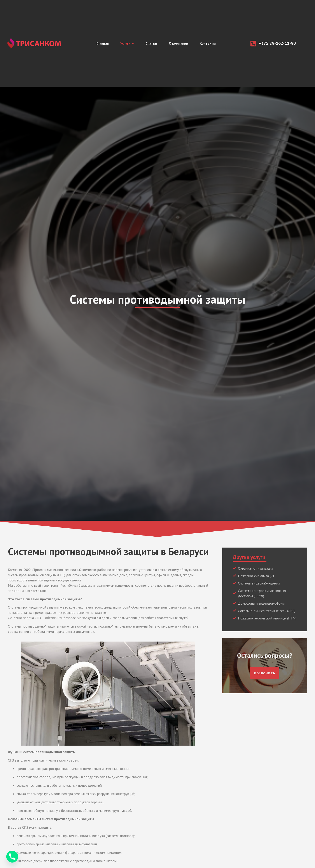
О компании (180, 43)
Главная (100, 43)
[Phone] (12, 857)
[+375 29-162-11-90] (253, 43)
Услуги (126, 43)
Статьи (151, 43)
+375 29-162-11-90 (277, 43)
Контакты (211, 43)
